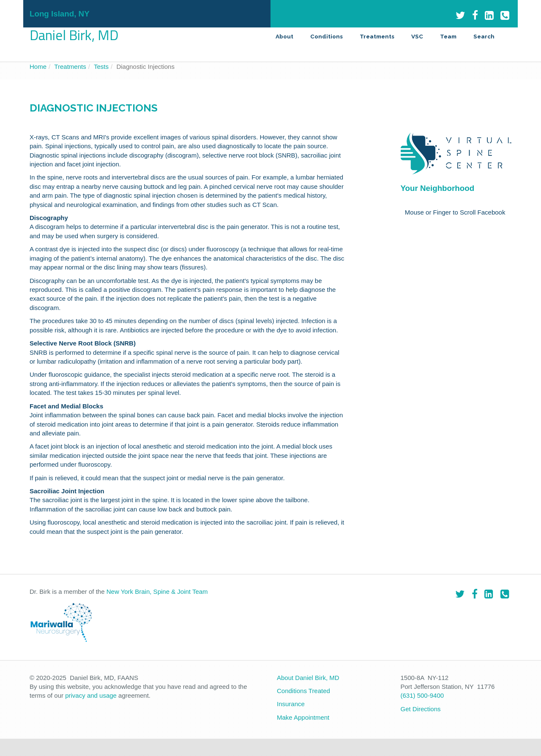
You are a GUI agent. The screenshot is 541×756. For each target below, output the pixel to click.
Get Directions (421, 709)
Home (38, 67)
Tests (101, 67)
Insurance (291, 704)
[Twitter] (460, 15)
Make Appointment (303, 717)
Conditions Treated (303, 691)
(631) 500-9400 (422, 695)
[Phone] (505, 15)
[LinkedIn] (489, 15)
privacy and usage (91, 695)
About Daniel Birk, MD (308, 678)
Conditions (327, 36)
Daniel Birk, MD (74, 35)
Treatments (377, 36)
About (284, 36)
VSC (417, 36)
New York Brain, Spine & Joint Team (157, 591)
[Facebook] (475, 15)
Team (448, 36)
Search (484, 36)
